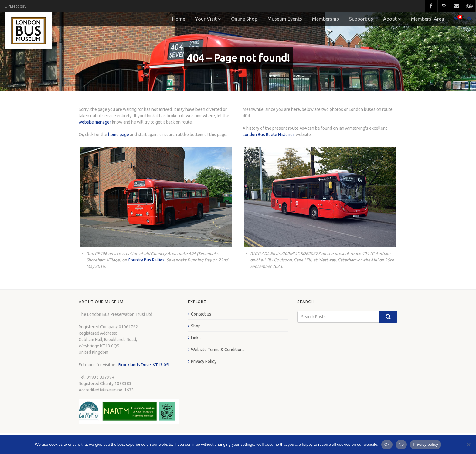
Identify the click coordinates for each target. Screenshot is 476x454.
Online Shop (244, 19)
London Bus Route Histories (269, 135)
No (401, 444)
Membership (326, 19)
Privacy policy (425, 444)
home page (119, 135)
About (390, 19)
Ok (387, 444)
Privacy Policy (204, 361)
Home (179, 19)
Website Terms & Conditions (218, 350)
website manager (95, 122)
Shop (196, 326)
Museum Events (285, 19)
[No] (468, 445)
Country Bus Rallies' (147, 260)
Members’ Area (428, 19)
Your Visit (206, 19)
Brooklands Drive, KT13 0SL (144, 365)
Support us (361, 19)
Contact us (201, 314)
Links (196, 338)
